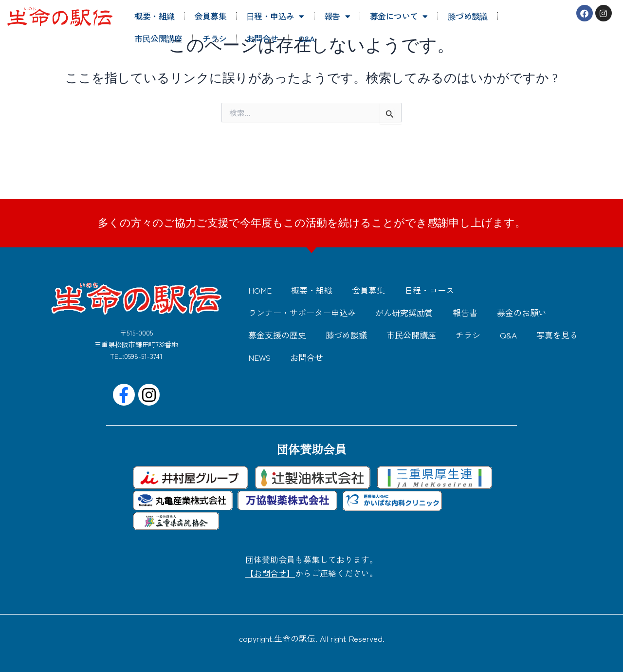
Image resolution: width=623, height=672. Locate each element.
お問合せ (262, 38)
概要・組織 (154, 16)
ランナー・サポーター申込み (302, 312)
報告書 (465, 312)
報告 (337, 16)
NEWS (259, 357)
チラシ (214, 38)
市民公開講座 (158, 38)
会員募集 (210, 16)
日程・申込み (275, 16)
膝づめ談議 (468, 16)
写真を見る (557, 335)
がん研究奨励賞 (404, 312)
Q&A (307, 38)
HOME (260, 290)
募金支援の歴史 (277, 335)
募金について (399, 16)
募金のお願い (522, 312)
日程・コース (429, 290)
